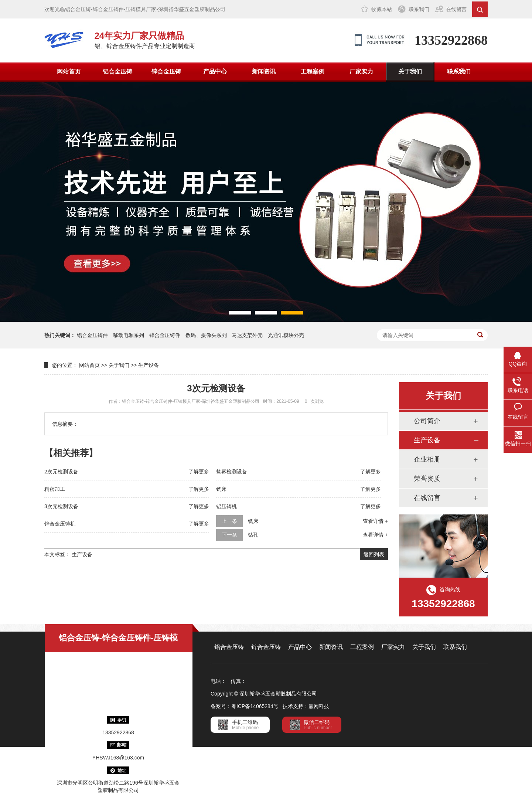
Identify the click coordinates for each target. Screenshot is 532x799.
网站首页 (69, 72)
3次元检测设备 (61, 506)
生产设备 (149, 365)
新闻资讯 (264, 72)
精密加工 (55, 489)
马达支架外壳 (247, 335)
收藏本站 (382, 9)
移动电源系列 (129, 335)
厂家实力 (361, 72)
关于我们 (410, 72)
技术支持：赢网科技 (306, 706)
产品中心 (215, 72)
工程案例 (313, 72)
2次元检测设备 (61, 472)
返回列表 (374, 554)
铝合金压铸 (117, 72)
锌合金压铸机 (60, 524)
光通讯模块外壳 (286, 335)
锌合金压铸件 (165, 335)
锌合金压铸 (166, 72)
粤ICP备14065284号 (255, 706)
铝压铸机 (226, 506)
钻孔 (253, 535)
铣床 (221, 489)
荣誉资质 (427, 479)
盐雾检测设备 (232, 472)
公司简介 (427, 421)
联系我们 (419, 9)
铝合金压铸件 (92, 335)
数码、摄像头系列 (206, 335)
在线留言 (456, 9)
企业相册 (427, 459)
